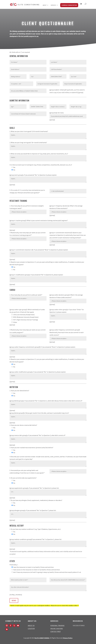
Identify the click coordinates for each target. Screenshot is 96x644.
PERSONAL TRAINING (57, 626)
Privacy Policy (68, 638)
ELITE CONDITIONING (42, 638)
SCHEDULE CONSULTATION (69, 5)
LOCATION (31, 628)
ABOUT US (31, 626)
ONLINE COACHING (57, 628)
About (45, 5)
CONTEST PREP (55, 631)
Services (53, 5)
